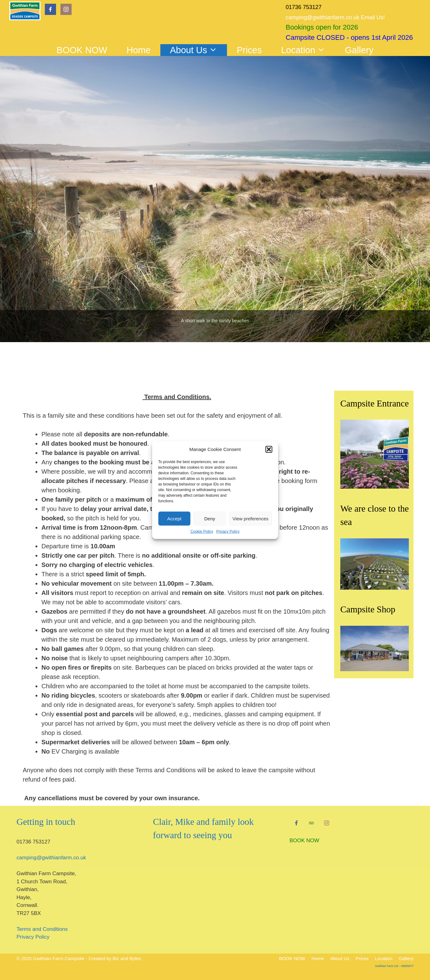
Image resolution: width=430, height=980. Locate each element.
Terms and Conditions (42, 929)
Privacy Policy (228, 532)
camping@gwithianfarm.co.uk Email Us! (335, 17)
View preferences (250, 518)
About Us (198, 50)
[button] (269, 449)
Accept (174, 518)
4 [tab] (208, 369)
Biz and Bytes (127, 958)
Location (308, 50)
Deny (210, 518)
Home (138, 50)
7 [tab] (232, 369)
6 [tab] (224, 369)
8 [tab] (239, 369)
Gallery (359, 50)
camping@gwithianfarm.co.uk (51, 858)
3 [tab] (200, 369)
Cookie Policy (202, 532)
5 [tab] (216, 369)
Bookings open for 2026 (322, 27)
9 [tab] (247, 369)
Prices (249, 50)
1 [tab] (185, 369)
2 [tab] (193, 369)
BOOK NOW (82, 50)
